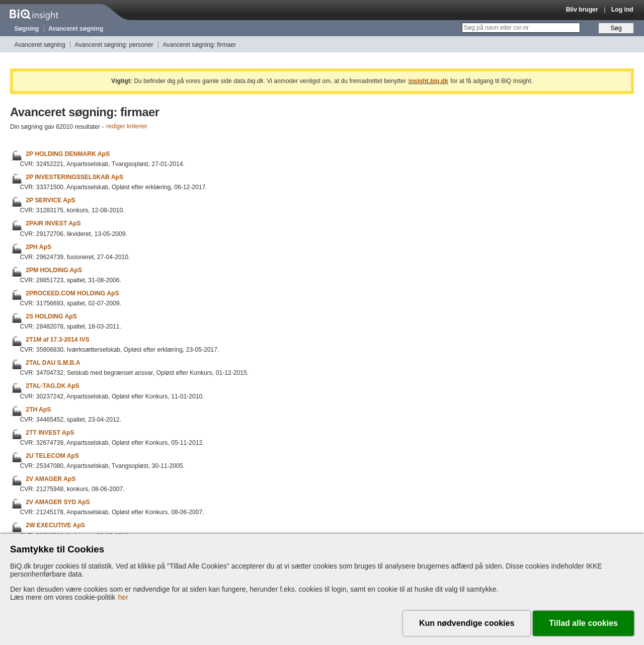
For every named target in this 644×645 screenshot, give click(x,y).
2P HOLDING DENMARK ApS (68, 154)
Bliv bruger (582, 10)
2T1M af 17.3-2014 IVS (57, 340)
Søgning (27, 29)
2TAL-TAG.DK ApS (52, 386)
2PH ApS (38, 247)
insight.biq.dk (428, 81)
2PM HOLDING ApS (54, 270)
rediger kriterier (127, 127)
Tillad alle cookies (583, 623)
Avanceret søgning (76, 29)
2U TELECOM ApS (52, 456)
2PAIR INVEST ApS (53, 224)
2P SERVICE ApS (50, 200)
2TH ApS (38, 410)
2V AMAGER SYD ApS (58, 502)
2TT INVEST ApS (50, 433)
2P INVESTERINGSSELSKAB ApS (74, 177)
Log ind (622, 10)
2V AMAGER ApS (51, 479)
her (123, 597)
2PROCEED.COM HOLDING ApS (72, 293)
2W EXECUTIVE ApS (55, 526)
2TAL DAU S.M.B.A (53, 363)
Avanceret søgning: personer (114, 45)
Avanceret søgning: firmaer (199, 45)
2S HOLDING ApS (51, 316)
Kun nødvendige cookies (467, 623)
